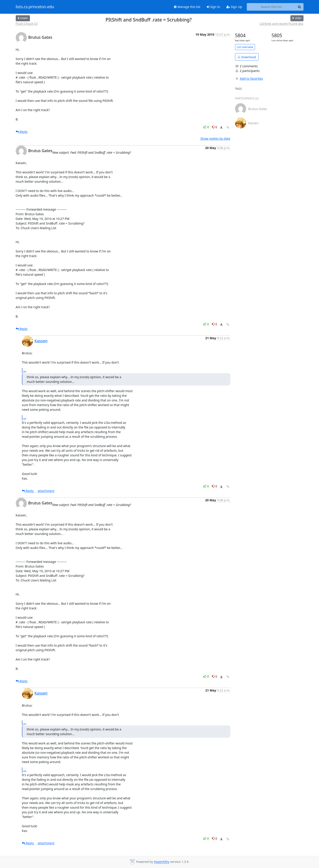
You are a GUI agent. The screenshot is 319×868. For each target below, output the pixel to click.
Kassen (41, 341)
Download (247, 57)
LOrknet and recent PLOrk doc (282, 24)
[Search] (300, 7)
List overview (245, 47)
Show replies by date (215, 139)
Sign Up (234, 7)
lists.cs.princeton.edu (35, 7)
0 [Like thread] (207, 127)
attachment (46, 491)
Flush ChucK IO (27, 24)
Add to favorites (249, 78)
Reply (22, 132)
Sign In (213, 7)
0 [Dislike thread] (215, 127)
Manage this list (187, 7)
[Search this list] (271, 7)
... (25, 370)
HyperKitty (161, 862)
